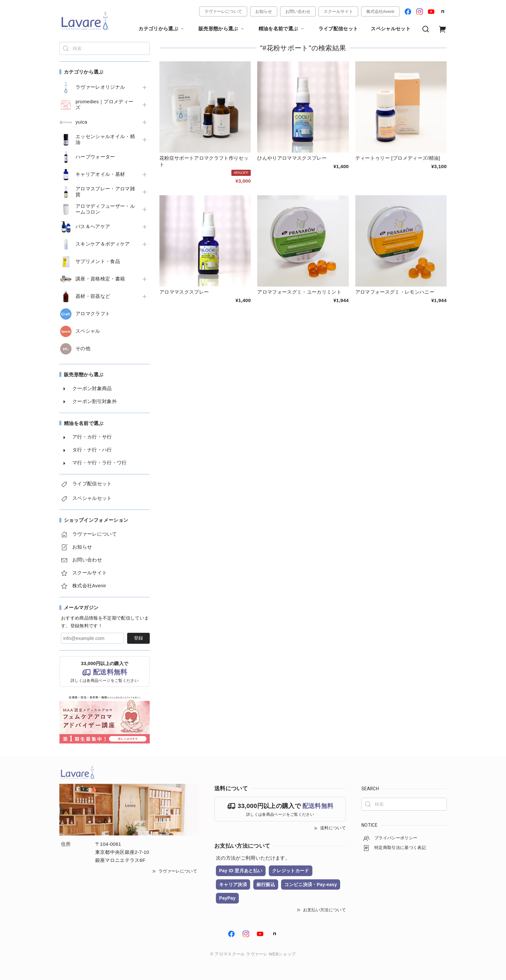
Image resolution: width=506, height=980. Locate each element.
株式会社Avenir (380, 11)
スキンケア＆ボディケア (103, 244)
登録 (138, 638)
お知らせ (264, 11)
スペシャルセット (391, 29)
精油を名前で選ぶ (282, 29)
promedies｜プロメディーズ (105, 105)
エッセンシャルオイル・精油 (105, 139)
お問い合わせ (298, 11)
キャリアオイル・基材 (100, 174)
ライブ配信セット (338, 29)
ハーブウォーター (95, 157)
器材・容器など (93, 296)
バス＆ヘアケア (93, 227)
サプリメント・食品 (98, 261)
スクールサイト (338, 11)
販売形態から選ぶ (222, 29)
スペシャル (88, 331)
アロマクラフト (93, 314)
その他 (83, 349)
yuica (81, 122)
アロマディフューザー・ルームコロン (105, 209)
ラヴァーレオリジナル (100, 87)
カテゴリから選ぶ (162, 29)
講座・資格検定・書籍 (100, 279)
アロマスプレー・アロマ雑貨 (105, 192)
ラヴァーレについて (223, 11)
